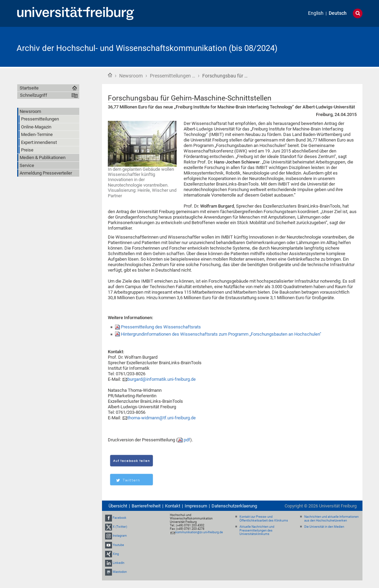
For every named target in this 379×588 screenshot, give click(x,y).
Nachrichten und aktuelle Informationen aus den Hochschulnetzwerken (331, 519)
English (316, 13)
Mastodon (120, 572)
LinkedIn (119, 563)
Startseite (110, 75)
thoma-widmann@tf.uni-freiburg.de (162, 418)
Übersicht (118, 506)
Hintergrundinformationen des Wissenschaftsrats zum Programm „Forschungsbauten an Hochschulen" (221, 334)
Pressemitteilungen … (172, 76)
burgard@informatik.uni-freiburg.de (162, 379)
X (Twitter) (120, 527)
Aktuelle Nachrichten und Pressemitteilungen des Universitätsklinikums (257, 531)
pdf (187, 440)
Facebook (120, 518)
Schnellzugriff (34, 95)
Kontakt (173, 506)
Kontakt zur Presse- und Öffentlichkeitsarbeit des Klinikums (264, 519)
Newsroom (131, 76)
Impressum (196, 506)
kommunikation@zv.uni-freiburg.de (199, 532)
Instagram (120, 536)
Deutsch (338, 13)
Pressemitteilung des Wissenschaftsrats (161, 327)
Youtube (118, 545)
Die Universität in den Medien (324, 527)
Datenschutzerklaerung (234, 506)
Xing (116, 554)
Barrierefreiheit (146, 506)
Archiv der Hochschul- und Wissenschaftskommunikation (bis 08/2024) (147, 48)
